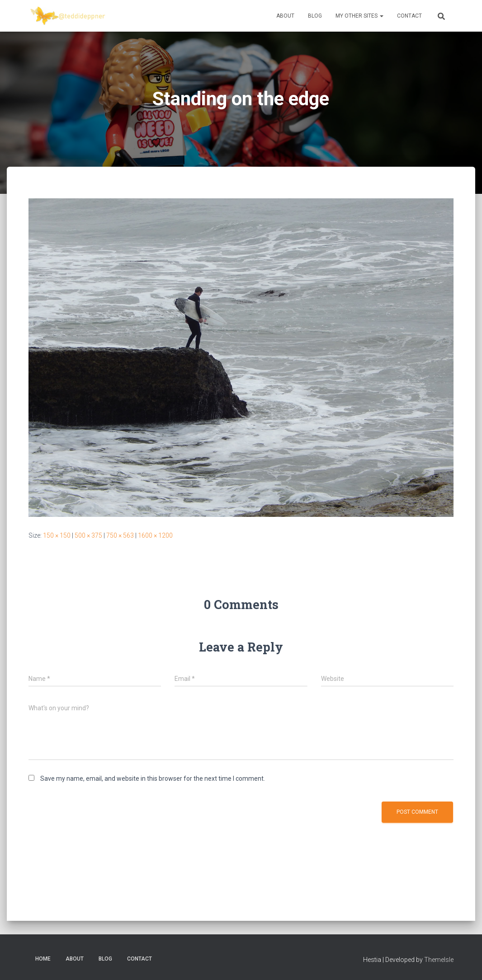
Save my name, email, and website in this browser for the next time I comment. (153, 778)
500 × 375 (88, 535)
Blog (315, 16)
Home (43, 959)
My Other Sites (359, 16)
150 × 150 (57, 535)
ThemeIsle (439, 960)
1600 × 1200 (155, 535)
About (285, 16)
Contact (409, 16)
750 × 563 (120, 535)
